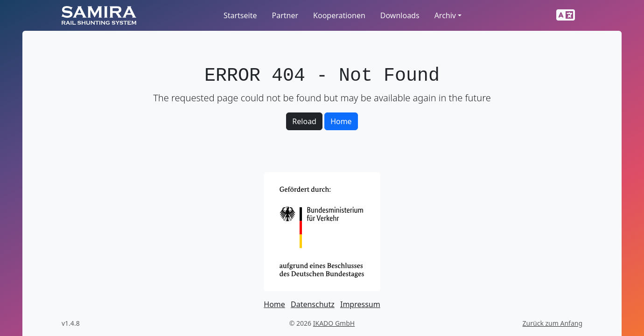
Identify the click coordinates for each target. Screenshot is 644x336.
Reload (304, 121)
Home (341, 121)
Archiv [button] (445, 15)
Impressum (360, 304)
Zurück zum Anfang (553, 323)
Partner (285, 15)
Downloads (400, 15)
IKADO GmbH (334, 323)
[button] (566, 15)
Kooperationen (339, 15)
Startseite (240, 15)
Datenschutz (313, 304)
